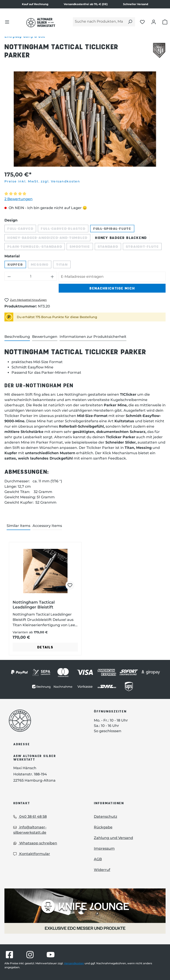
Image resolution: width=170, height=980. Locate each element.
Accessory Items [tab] (47, 526)
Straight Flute (144, 247)
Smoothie (81, 247)
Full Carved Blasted (64, 229)
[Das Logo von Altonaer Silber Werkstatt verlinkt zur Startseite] (41, 23)
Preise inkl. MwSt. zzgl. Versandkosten (42, 181)
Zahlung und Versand (113, 838)
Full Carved (22, 229)
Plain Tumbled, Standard (36, 247)
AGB (98, 859)
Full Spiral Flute (114, 229)
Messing (41, 265)
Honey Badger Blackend (121, 238)
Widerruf (102, 870)
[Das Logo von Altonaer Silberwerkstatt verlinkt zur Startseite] (45, 721)
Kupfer (17, 265)
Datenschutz (105, 817)
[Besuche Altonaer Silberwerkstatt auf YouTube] (51, 955)
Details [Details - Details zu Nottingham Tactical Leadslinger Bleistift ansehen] (45, 647)
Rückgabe (103, 827)
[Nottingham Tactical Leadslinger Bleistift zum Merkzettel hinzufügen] (70, 585)
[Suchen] (130, 22)
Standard (109, 247)
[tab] (17, 337)
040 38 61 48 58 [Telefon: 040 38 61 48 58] (30, 817)
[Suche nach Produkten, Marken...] (99, 22)
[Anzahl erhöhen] (52, 276)
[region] (85, 119)
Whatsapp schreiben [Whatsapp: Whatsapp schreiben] (35, 843)
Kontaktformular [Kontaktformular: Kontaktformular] (32, 854)
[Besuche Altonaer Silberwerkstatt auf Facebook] (9, 955)
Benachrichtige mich (112, 288)
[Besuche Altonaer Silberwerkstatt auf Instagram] (30, 955)
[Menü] (7, 22)
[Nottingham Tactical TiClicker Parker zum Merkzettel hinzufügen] (26, 300)
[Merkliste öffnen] (142, 22)
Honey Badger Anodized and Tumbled (49, 238)
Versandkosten (74, 963)
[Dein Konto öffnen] (154, 22)
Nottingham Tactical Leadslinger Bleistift (34, 605)
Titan (63, 265)
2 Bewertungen (18, 199)
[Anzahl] (31, 276)
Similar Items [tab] (18, 526)
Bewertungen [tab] (45, 337)
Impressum (104, 848)
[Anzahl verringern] (9, 276)
